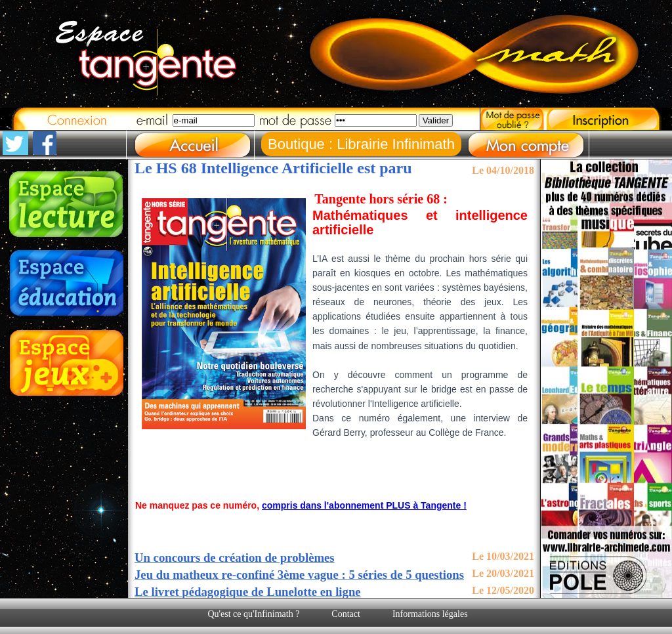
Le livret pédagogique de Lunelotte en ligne (248, 592)
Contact (346, 614)
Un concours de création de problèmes (235, 558)
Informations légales (430, 614)
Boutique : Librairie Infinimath (361, 144)
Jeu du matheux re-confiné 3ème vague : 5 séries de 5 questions (299, 575)
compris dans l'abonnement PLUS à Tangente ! (364, 505)
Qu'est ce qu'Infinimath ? (253, 614)
